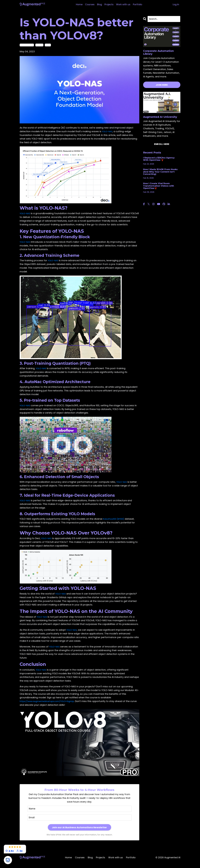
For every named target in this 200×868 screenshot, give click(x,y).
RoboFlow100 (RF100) (115, 523)
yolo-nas (39, 45)
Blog (99, 4)
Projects (109, 4)
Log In (176, 4)
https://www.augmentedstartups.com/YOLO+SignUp (50, 705)
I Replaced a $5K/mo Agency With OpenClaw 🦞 (159, 159)
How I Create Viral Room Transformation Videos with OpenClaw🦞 (159, 186)
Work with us (123, 4)
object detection (27, 45)
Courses (89, 4)
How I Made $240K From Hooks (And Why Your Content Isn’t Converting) (160, 172)
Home (79, 4)
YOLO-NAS (108, 131)
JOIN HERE (162, 85)
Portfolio (138, 4)
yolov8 (48, 45)
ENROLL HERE (162, 144)
